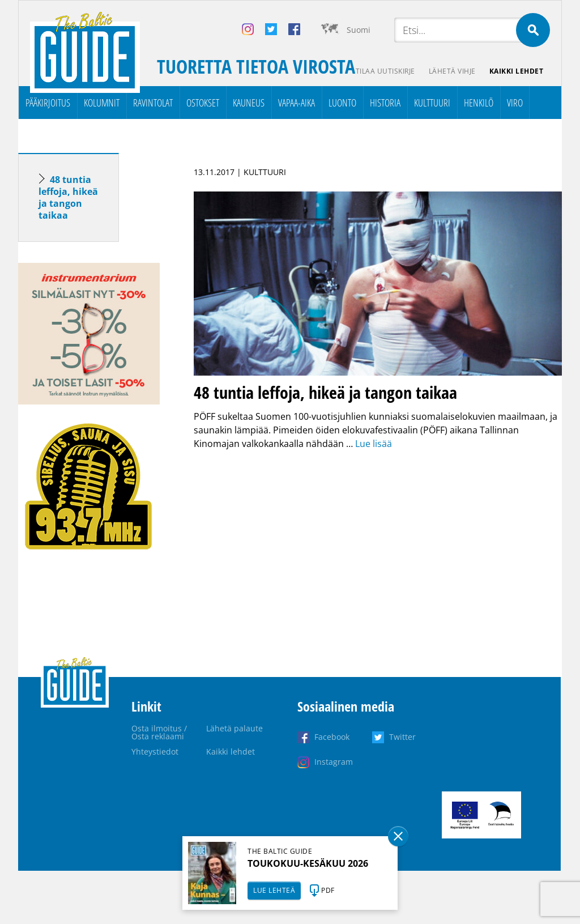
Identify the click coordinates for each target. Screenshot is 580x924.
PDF (328, 890)
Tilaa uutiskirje (385, 71)
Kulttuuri (432, 103)
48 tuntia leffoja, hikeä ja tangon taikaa (68, 197)
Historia (385, 103)
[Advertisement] (89, 751)
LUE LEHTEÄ (274, 890)
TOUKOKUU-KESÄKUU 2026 (308, 863)
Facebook (332, 737)
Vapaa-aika (297, 103)
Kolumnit (102, 103)
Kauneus (249, 103)
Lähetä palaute (234, 728)
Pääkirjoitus (48, 103)
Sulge (398, 836)
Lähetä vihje (452, 71)
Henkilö (479, 103)
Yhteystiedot (155, 751)
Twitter (402, 737)
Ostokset (203, 103)
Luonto (342, 103)
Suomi (359, 30)
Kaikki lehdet (517, 71)
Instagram (334, 762)
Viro (515, 103)
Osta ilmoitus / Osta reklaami (159, 732)
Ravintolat (153, 103)
